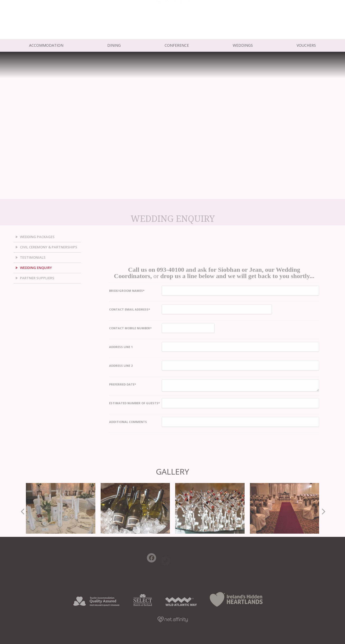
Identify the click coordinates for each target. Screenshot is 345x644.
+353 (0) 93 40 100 (43, 17)
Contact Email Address (130, 389)
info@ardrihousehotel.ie (49, 22)
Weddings (243, 45)
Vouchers (306, 45)
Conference (177, 45)
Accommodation (46, 45)
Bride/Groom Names (127, 371)
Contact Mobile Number (130, 408)
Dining (114, 45)
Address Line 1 (121, 427)
